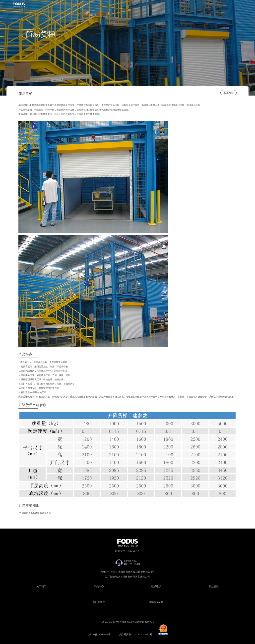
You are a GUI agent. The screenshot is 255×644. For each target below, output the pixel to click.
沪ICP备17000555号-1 (100, 634)
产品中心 (99, 586)
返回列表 (228, 93)
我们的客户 (99, 602)
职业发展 (214, 586)
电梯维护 (156, 586)
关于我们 (41, 586)
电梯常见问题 (156, 602)
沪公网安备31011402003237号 (135, 634)
